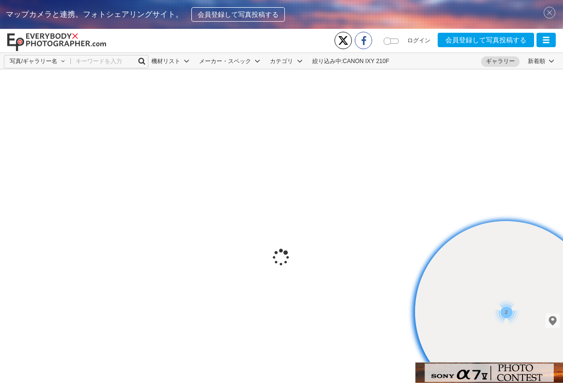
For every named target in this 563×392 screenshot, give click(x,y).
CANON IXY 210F (366, 61)
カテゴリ (286, 61)
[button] (546, 40)
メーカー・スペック (230, 61)
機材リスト (170, 61)
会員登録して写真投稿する (238, 14)
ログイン (419, 40)
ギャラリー (500, 61)
